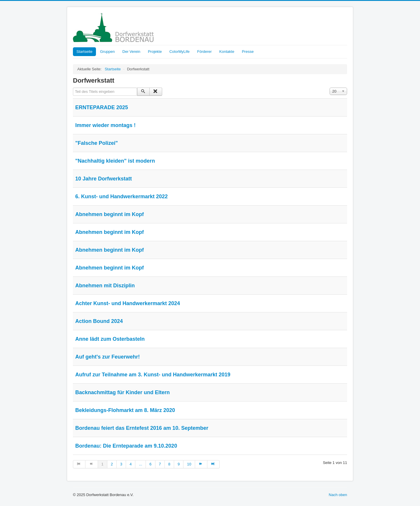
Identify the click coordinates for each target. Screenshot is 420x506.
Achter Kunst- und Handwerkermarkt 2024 (128, 303)
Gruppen (107, 52)
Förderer (204, 52)
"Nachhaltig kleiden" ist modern (115, 161)
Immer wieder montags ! (105, 125)
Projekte (155, 52)
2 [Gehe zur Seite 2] (112, 464)
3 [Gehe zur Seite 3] (121, 464)
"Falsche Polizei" (97, 143)
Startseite (84, 52)
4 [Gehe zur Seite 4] (131, 464)
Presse (248, 52)
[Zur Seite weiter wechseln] (201, 464)
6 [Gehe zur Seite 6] (150, 464)
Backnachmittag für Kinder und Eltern (123, 392)
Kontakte (227, 52)
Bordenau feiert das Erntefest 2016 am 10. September (142, 428)
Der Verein (131, 52)
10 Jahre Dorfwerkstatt (104, 179)
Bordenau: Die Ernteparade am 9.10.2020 (126, 446)
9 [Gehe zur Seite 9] (179, 464)
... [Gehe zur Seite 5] (140, 464)
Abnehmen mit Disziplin (105, 286)
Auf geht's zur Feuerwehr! (107, 357)
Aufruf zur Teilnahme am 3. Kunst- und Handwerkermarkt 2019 (153, 375)
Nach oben (338, 495)
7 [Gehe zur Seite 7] (160, 464)
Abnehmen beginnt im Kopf (110, 214)
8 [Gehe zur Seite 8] (169, 464)
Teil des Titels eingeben (73, 88)
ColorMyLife (180, 52)
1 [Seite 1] (103, 464)
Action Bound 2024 (99, 321)
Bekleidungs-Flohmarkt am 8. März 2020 (125, 410)
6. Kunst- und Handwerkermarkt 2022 (121, 197)
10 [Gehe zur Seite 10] (189, 464)
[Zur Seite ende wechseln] (213, 464)
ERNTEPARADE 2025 (102, 107)
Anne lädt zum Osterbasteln (110, 339)
